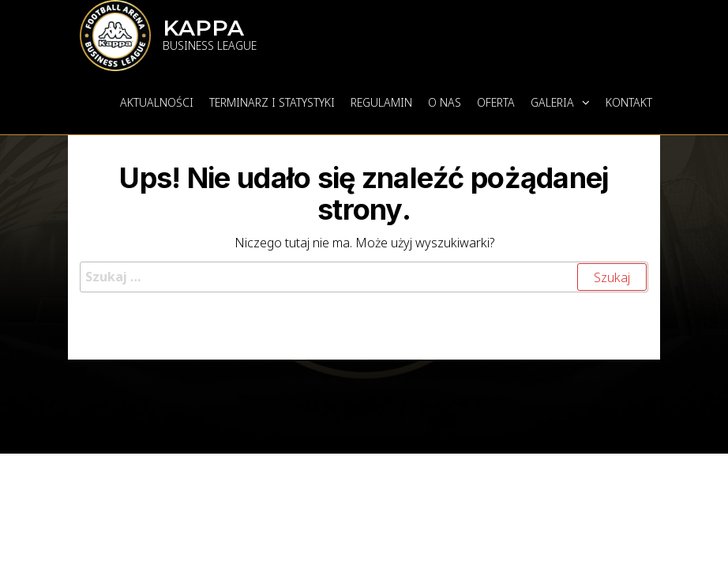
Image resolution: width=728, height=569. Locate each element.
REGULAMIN (381, 102)
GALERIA (552, 102)
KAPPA (203, 28)
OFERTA (496, 102)
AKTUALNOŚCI (157, 102)
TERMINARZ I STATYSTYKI (272, 102)
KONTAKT (629, 102)
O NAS (445, 102)
